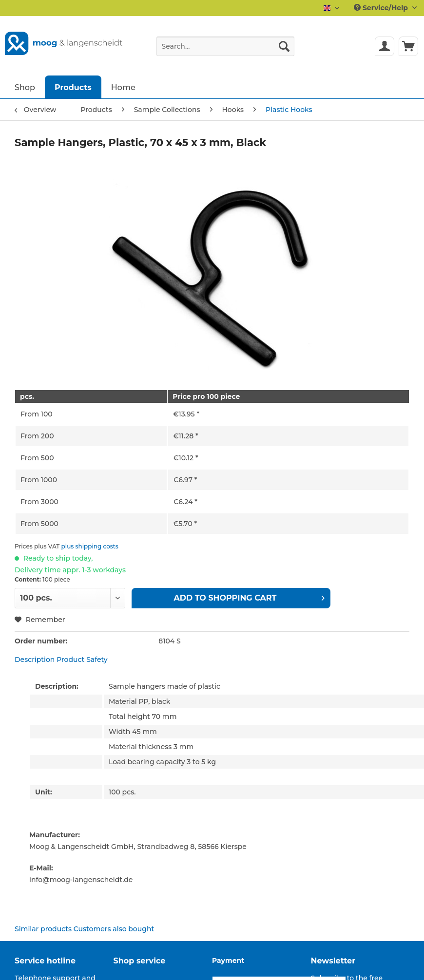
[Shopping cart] (408, 46)
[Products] (73, 87)
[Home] (123, 87)
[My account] (385, 46)
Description (35, 660)
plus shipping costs (90, 546)
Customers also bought (114, 929)
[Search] (284, 46)
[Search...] (225, 46)
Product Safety (82, 660)
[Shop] (25, 87)
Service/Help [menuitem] (382, 8)
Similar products (43, 929)
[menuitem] (225, 51)
